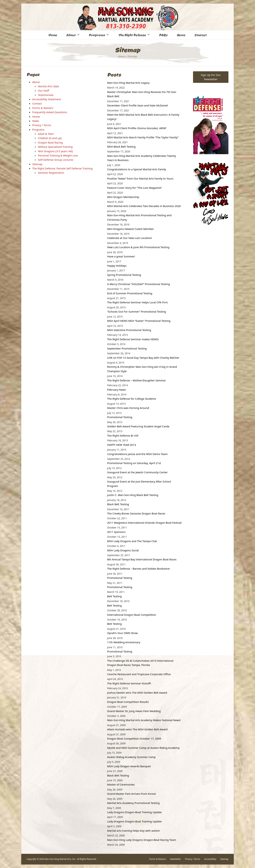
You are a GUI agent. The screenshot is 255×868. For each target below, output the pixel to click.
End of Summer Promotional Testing (130, 293)
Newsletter (175, 859)
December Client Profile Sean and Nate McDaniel (138, 105)
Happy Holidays (117, 266)
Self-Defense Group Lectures (56, 160)
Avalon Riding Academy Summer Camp (131, 757)
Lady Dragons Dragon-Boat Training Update (134, 812)
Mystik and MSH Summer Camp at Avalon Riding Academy (143, 748)
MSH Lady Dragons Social (123, 550)
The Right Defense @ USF (123, 436)
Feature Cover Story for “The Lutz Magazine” (135, 188)
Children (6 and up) (50, 138)
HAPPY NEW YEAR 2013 (122, 445)
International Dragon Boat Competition (132, 615)
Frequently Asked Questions (50, 112)
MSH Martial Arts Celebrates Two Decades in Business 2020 (144, 206)
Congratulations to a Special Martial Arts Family (137, 169)
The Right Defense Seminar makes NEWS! (133, 339)
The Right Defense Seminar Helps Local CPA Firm (137, 302)
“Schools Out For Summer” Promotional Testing (137, 312)
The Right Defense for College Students (132, 399)
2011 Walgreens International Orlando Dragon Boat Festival (144, 523)
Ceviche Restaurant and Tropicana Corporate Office (139, 674)
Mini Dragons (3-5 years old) (55, 151)
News (36, 121)
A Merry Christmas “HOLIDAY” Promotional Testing (138, 284)
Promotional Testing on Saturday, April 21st (134, 463)
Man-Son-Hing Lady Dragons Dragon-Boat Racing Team (142, 840)
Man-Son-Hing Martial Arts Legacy (128, 83)
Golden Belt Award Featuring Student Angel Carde (138, 426)
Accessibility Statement (47, 99)
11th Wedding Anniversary (124, 642)
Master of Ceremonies (121, 784)
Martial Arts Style (49, 86)
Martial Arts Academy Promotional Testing (133, 803)
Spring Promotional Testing (124, 275)
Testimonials (46, 95)
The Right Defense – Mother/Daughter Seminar (136, 380)
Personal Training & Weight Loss (58, 155)
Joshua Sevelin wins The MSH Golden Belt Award (137, 693)
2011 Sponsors (116, 532)
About (36, 82)
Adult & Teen (46, 134)
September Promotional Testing (127, 348)
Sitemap (37, 164)
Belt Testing (114, 596)
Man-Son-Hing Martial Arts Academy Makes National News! (144, 720)
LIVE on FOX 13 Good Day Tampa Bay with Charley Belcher (143, 358)
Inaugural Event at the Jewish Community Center (137, 472)
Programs (38, 129)
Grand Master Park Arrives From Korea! (131, 794)
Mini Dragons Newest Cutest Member (131, 229)
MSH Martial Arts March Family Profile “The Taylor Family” (143, 137)
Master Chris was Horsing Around (128, 408)
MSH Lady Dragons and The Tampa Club (132, 541)
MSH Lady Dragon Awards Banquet (129, 766)
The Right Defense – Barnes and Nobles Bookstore (138, 569)
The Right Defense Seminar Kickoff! (129, 683)
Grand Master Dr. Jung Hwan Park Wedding (134, 711)
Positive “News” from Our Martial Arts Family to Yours (140, 178)
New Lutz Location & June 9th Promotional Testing (138, 247)
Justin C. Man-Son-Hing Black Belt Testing (133, 495)
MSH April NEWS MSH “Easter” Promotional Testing (139, 321)
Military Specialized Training (55, 147)
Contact (37, 103)
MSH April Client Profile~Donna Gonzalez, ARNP (137, 128)
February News (117, 390)
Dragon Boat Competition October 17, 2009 (134, 739)
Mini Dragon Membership (123, 197)
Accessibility (210, 859)
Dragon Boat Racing (50, 142)
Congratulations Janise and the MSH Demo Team (137, 454)
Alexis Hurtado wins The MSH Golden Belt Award (137, 729)
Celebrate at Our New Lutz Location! (130, 238)
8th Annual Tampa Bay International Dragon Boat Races (142, 559)
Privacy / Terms (42, 125)
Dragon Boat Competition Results (128, 702)
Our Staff (43, 90)
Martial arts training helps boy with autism (134, 831)
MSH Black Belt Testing (121, 147)
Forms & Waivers (43, 108)
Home (121, 56)
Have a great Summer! (121, 256)
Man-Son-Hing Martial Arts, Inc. (60, 859)
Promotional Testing (120, 417)
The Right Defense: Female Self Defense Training (62, 168)
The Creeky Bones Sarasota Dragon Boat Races (136, 513)
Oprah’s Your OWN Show (122, 633)
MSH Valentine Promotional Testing (129, 330)
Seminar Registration (51, 173)
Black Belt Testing (118, 504)
